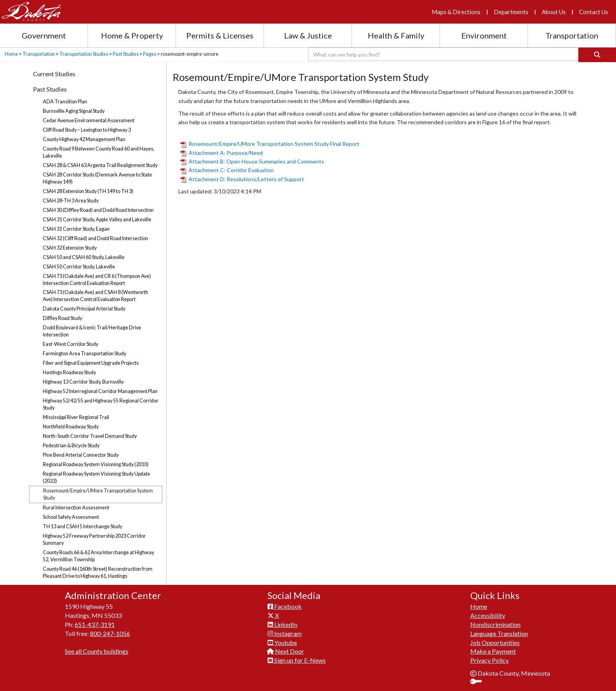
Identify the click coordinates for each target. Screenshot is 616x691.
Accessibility (488, 615)
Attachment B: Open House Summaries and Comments (252, 161)
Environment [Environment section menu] (484, 35)
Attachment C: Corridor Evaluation (227, 170)
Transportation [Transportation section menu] (572, 35)
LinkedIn (282, 624)
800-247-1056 (110, 633)
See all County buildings (97, 651)
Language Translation (499, 633)
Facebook (285, 606)
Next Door (286, 651)
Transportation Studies (84, 54)
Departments (511, 12)
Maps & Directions (456, 12)
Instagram (285, 633)
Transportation (39, 54)
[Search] (597, 55)
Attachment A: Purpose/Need (222, 153)
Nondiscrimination (495, 624)
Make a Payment (493, 651)
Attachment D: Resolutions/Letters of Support (243, 179)
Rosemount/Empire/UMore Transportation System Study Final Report (270, 144)
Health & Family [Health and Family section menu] (396, 35)
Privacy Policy (489, 660)
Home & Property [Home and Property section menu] (132, 35)
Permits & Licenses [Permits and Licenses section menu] (220, 35)
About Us (554, 12)
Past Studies (126, 54)
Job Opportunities (495, 642)
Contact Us (594, 12)
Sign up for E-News (297, 660)
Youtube (282, 642)
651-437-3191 (95, 624)
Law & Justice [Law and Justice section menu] (308, 35)
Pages (150, 54)
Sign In (479, 682)
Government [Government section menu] (44, 35)
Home (11, 54)
